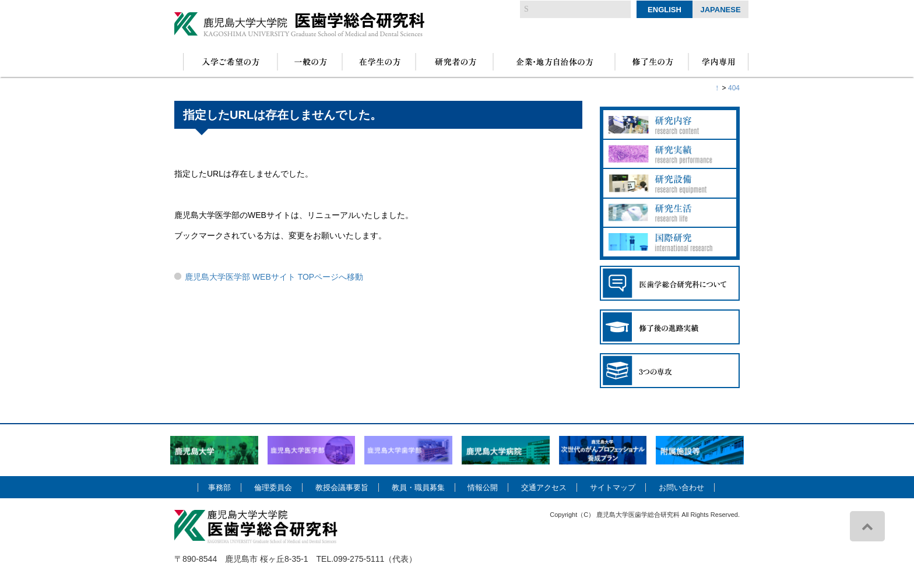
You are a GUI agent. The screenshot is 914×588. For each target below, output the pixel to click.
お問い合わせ (681, 487)
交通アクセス (544, 487)
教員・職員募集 (418, 487)
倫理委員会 (273, 487)
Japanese (720, 10)
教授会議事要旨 (342, 487)
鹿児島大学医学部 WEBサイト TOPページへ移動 (274, 277)
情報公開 (483, 487)
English (665, 10)
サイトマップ (613, 487)
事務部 (219, 487)
